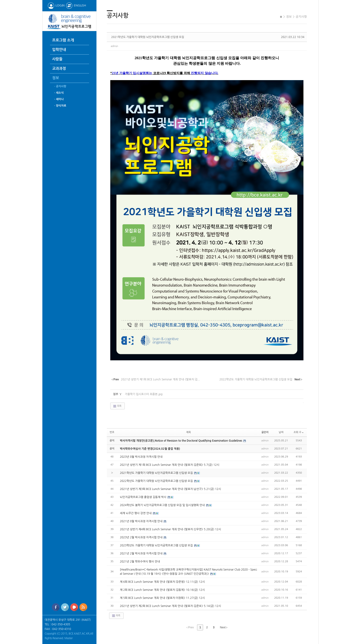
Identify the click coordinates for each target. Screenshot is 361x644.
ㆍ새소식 (59, 93)
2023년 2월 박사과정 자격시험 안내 (142, 537)
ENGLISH (76, 5)
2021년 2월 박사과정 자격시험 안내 (142, 554)
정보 (56, 78)
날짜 (281, 432)
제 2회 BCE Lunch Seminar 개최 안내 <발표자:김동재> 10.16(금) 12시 (162, 590)
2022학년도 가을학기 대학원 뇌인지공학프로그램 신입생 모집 (157, 481)
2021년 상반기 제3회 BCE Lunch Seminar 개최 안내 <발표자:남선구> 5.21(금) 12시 (170, 489)
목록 (117, 406)
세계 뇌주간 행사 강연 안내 (136, 513)
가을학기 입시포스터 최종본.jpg (144, 394)
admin (114, 46)
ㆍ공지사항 (60, 86)
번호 (112, 432)
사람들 (57, 59)
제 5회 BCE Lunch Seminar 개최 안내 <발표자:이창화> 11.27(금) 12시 (162, 598)
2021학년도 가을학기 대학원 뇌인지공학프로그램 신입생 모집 (148, 37)
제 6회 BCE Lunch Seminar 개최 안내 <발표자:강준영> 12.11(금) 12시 (162, 582)
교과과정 (59, 68)
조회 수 (298, 432)
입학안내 (59, 50)
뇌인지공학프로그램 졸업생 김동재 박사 (144, 497)
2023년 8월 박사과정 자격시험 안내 (141, 457)
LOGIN (56, 5)
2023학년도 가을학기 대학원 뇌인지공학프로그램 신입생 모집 (157, 545)
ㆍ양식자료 (60, 106)
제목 (188, 432)
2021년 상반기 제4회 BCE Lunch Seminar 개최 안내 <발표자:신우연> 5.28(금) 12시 (170, 529)
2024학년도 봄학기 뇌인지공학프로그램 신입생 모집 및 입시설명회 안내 (163, 505)
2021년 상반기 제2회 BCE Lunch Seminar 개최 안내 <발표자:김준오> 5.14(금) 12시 (170, 606)
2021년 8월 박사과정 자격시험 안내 (142, 521)
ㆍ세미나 (59, 99)
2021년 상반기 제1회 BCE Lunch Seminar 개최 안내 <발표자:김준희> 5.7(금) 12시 (170, 465)
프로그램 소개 (63, 40)
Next (224, 627)
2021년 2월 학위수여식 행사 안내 (140, 562)
